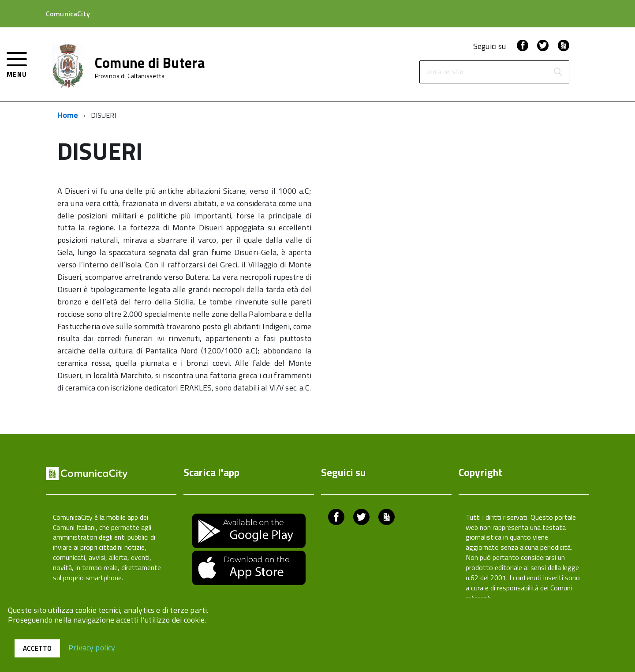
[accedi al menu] (17, 64)
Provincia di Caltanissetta (130, 76)
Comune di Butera (150, 63)
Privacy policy (92, 647)
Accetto (37, 648)
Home (68, 115)
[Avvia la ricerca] (558, 72)
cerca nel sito (445, 72)
